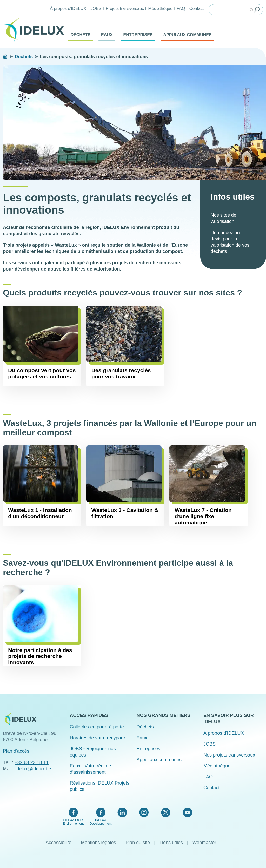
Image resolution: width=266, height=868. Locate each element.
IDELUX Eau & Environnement (73, 822)
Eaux (107, 35)
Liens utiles (171, 843)
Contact (197, 8)
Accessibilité (59, 843)
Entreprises (138, 35)
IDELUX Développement (101, 822)
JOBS (96, 8)
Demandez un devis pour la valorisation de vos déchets (230, 242)
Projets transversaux (125, 8)
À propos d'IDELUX (68, 8)
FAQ (181, 8)
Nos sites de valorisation (224, 218)
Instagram (144, 812)
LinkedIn (122, 812)
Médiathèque (160, 8)
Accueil (5, 57)
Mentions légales (98, 843)
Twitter (166, 812)
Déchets (81, 35)
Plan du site (138, 843)
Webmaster (204, 843)
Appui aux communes (188, 35)
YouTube (187, 812)
